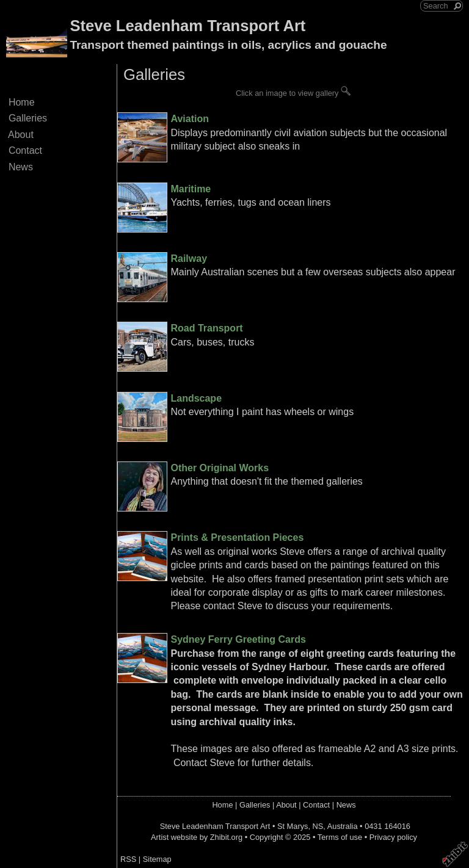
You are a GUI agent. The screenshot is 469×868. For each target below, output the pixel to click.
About (21, 135)
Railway (189, 259)
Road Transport (206, 328)
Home (21, 102)
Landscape (196, 398)
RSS (128, 859)
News (21, 167)
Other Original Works (220, 468)
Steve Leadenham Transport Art (187, 26)
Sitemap (157, 859)
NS (318, 826)
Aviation (190, 119)
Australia (343, 826)
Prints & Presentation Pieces (237, 537)
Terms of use (340, 837)
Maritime (191, 189)
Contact (25, 150)
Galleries (28, 118)
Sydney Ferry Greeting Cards (238, 639)
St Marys (293, 826)
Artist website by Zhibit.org (197, 837)
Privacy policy (393, 837)
